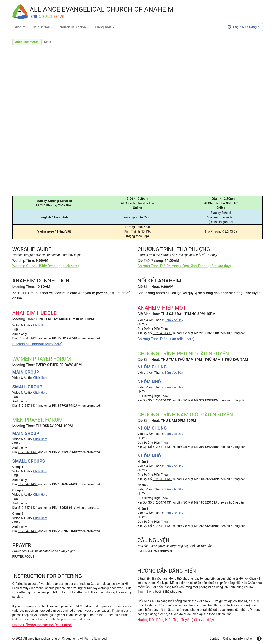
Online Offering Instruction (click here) (42, 625)
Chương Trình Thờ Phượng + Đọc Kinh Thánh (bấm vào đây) (184, 266)
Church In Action (74, 27)
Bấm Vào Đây (174, 320)
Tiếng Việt (105, 27)
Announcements (27, 42)
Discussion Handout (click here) (37, 344)
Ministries (44, 27)
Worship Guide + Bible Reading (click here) (46, 266)
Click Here (40, 325)
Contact (215, 639)
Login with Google (244, 27)
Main (48, 42)
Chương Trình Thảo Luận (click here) (166, 339)
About (22, 27)
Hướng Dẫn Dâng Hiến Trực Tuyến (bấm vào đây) (176, 620)
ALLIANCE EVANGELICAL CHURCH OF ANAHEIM (102, 9)
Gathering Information (238, 639)
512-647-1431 (28, 338)
